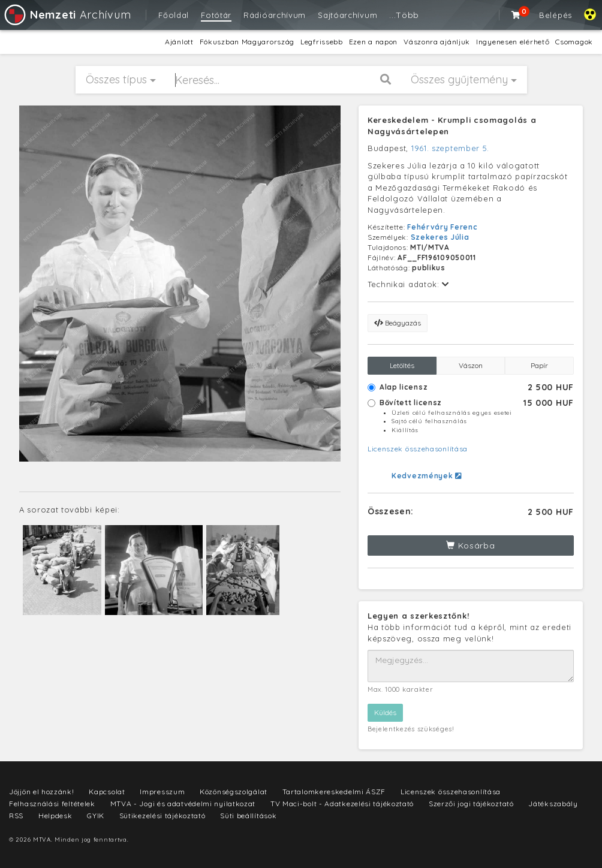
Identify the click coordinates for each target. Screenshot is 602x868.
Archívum (67, 15)
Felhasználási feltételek (52, 804)
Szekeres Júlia (440, 237)
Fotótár (216, 15)
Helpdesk (55, 816)
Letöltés (402, 365)
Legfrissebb (322, 42)
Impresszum (162, 792)
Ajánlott (179, 42)
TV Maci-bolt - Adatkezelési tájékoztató (342, 804)
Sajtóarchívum (347, 15)
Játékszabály (553, 804)
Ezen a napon (373, 42)
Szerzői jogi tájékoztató (471, 804)
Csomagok (574, 42)
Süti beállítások (248, 816)
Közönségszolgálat (234, 792)
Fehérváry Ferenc (442, 227)
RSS (16, 816)
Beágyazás (398, 323)
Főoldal (174, 15)
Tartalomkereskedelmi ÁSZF (334, 792)
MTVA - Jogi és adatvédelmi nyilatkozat (183, 804)
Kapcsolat (107, 792)
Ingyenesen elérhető (513, 42)
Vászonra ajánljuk (437, 42)
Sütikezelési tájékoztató (162, 816)
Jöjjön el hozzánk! (42, 792)
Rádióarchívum (275, 15)
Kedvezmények (427, 476)
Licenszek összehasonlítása (418, 449)
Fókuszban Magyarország (247, 42)
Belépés (556, 15)
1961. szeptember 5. (450, 148)
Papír (539, 365)
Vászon (471, 365)
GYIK (96, 816)
